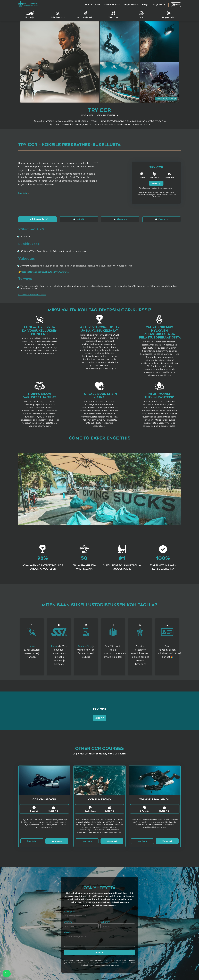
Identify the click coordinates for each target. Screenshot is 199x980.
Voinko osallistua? (37, 219)
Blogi (145, 5)
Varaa (32, 646)
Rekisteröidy (85, 646)
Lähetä (99, 953)
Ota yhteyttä (158, 5)
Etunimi (68, 922)
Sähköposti (70, 911)
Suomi (176, 5)
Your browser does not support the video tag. (99, 489)
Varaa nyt (156, 183)
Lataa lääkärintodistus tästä (32, 295)
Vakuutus (162, 219)
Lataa (54, 646)
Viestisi (68, 932)
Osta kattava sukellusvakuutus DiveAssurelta (45, 272)
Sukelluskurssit (112, 5)
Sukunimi (105, 922)
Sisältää (79, 219)
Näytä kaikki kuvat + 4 (166, 99)
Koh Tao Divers (92, 5)
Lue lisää (32, 841)
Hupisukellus (131, 5)
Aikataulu (120, 219)
